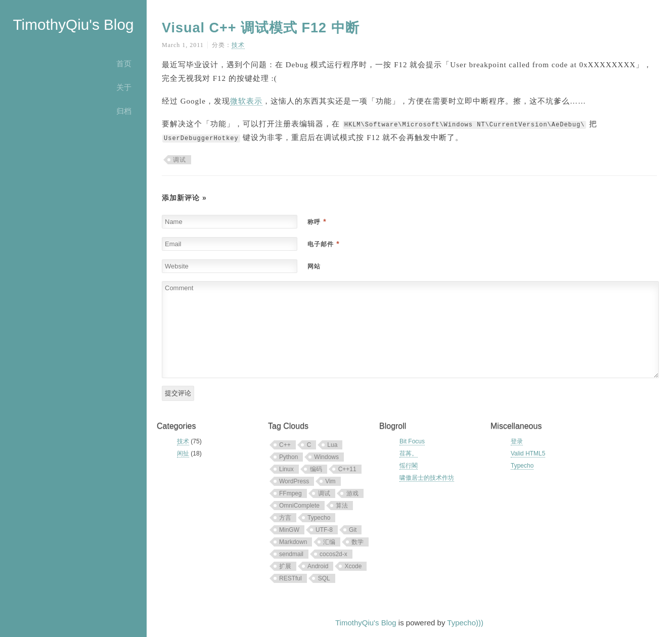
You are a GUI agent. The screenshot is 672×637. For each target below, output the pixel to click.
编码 (316, 469)
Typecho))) (465, 623)
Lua (332, 445)
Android (318, 566)
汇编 (329, 542)
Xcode (353, 566)
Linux (286, 469)
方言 (285, 518)
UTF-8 (324, 530)
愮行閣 (409, 466)
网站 (314, 266)
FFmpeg (290, 493)
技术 (238, 45)
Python (288, 457)
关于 (124, 87)
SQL (324, 578)
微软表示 (246, 101)
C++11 (347, 469)
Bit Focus (412, 441)
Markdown (293, 542)
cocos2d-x (333, 554)
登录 (517, 441)
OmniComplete (299, 506)
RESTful (290, 578)
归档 (124, 111)
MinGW (289, 530)
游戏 (352, 493)
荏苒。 (409, 453)
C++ (285, 445)
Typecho (319, 518)
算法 (342, 506)
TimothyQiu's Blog (73, 25)
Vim (330, 481)
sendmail (291, 554)
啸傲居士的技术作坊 (427, 478)
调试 (180, 160)
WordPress (294, 481)
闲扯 (183, 453)
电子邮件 (323, 244)
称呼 (317, 222)
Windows (326, 457)
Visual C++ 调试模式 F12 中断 (261, 28)
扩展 (285, 566)
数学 (357, 542)
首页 (124, 63)
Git (353, 530)
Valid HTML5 (528, 453)
